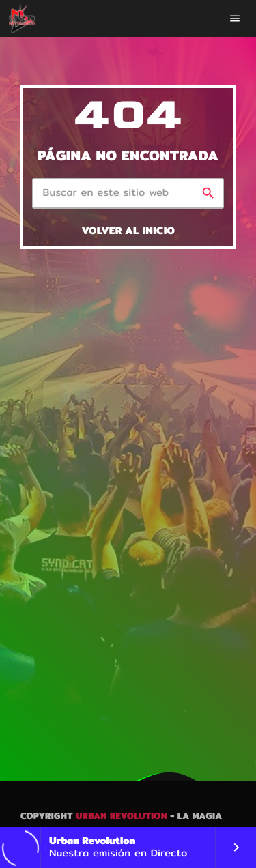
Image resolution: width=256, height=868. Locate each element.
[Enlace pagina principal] (22, 18)
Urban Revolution (122, 816)
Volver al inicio (128, 231)
